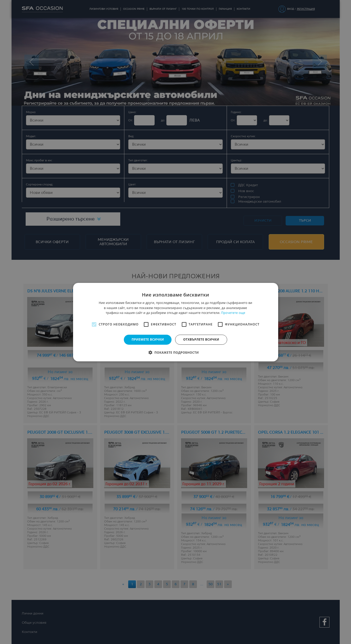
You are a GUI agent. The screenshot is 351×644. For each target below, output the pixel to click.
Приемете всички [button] (148, 339)
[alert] (175, 322)
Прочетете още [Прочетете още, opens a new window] (233, 313)
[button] (176, 352)
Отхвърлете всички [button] (201, 339)
